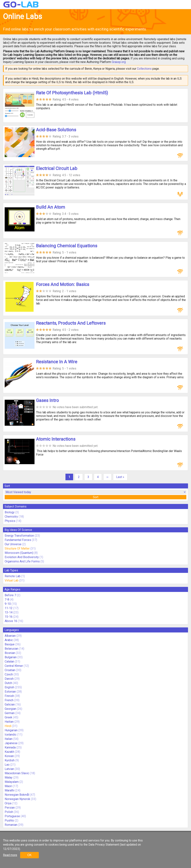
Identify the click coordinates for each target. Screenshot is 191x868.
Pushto (9, 820)
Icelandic (11, 735)
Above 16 (11, 621)
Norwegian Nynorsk (17, 799)
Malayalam (12, 782)
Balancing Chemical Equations (67, 246)
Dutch (8, 683)
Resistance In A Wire (57, 362)
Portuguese (12, 816)
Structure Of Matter (17, 549)
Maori (8, 786)
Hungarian (11, 730)
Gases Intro (47, 400)
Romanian (11, 825)
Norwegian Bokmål (17, 795)
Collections (144, 69)
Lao (7, 765)
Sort (96, 497)
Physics (10, 521)
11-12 (9, 608)
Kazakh (9, 752)
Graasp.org (119, 62)
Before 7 (10, 595)
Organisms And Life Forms (22, 561)
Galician (10, 704)
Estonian (10, 692)
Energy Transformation (19, 536)
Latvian (9, 769)
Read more (10, 855)
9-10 (8, 604)
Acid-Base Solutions (56, 130)
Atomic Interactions (56, 439)
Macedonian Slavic (17, 773)
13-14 (9, 612)
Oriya (8, 803)
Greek (8, 717)
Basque (10, 644)
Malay (9, 778)
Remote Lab (13, 576)
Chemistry (11, 517)
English (9, 687)
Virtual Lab (12, 580)
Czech (9, 674)
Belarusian (11, 649)
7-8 (7, 599)
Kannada (10, 747)
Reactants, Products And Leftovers (71, 323)
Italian (9, 739)
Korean (9, 756)
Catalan (9, 662)
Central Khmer (14, 666)
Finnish (9, 696)
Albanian (10, 636)
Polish (9, 812)
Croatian (10, 670)
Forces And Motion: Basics (63, 284)
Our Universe (13, 544)
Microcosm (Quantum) (19, 553)
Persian (10, 808)
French (9, 700)
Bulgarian (11, 657)
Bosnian (10, 653)
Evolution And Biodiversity (22, 557)
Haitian (9, 722)
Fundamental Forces (18, 540)
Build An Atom (51, 207)
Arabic (9, 640)
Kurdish (10, 760)
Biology (10, 512)
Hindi (8, 726)
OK (29, 855)
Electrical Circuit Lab (57, 168)
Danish (9, 679)
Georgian (10, 709)
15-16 (9, 617)
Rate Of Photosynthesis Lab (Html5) (72, 93)
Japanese (11, 743)
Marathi (10, 790)
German (10, 713)
